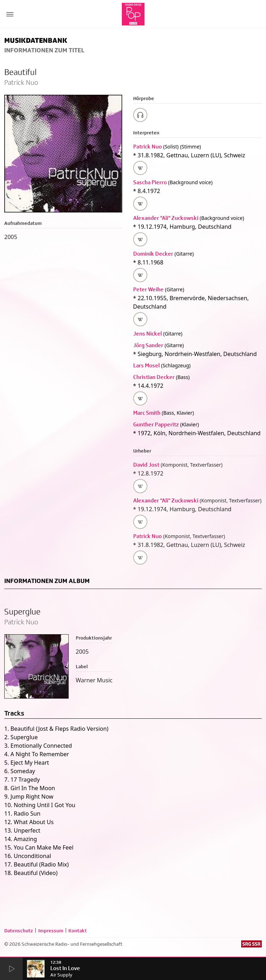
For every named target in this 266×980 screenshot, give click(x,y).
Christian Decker (154, 377)
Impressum (51, 931)
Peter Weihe (148, 289)
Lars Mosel (146, 365)
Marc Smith (147, 413)
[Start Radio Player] (11, 969)
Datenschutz (19, 931)
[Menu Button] (10, 14)
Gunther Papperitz (156, 424)
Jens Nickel (148, 334)
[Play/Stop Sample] (140, 115)
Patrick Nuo (148, 147)
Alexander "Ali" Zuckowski (166, 218)
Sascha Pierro (150, 182)
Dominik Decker (153, 254)
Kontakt (78, 931)
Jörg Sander (148, 345)
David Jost (146, 465)
